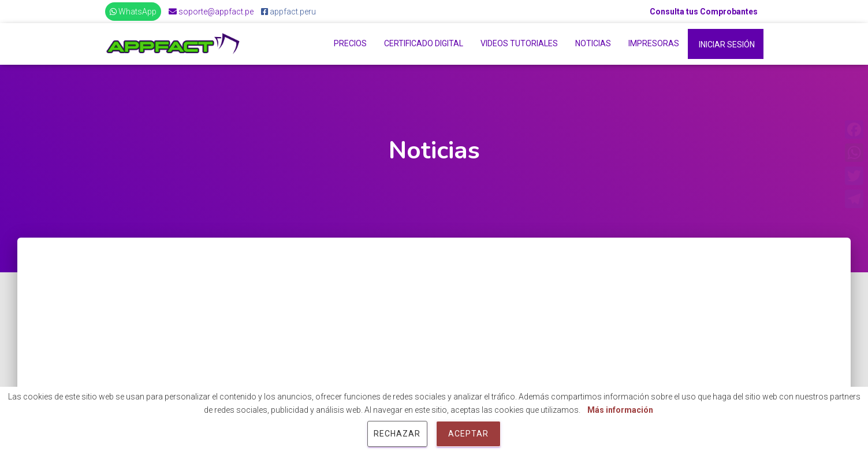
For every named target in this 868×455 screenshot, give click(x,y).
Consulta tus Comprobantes (704, 12)
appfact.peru (288, 12)
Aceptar (468, 434)
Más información (620, 410)
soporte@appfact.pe (211, 12)
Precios (350, 43)
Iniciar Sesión (727, 45)
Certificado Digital (424, 43)
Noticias (593, 43)
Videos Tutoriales (519, 43)
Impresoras (654, 43)
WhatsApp (133, 12)
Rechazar (397, 434)
